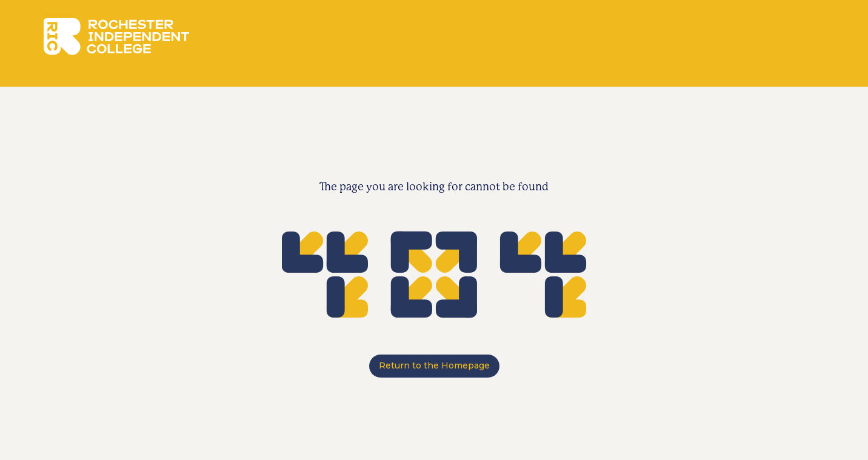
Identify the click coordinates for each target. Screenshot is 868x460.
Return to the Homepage (434, 365)
